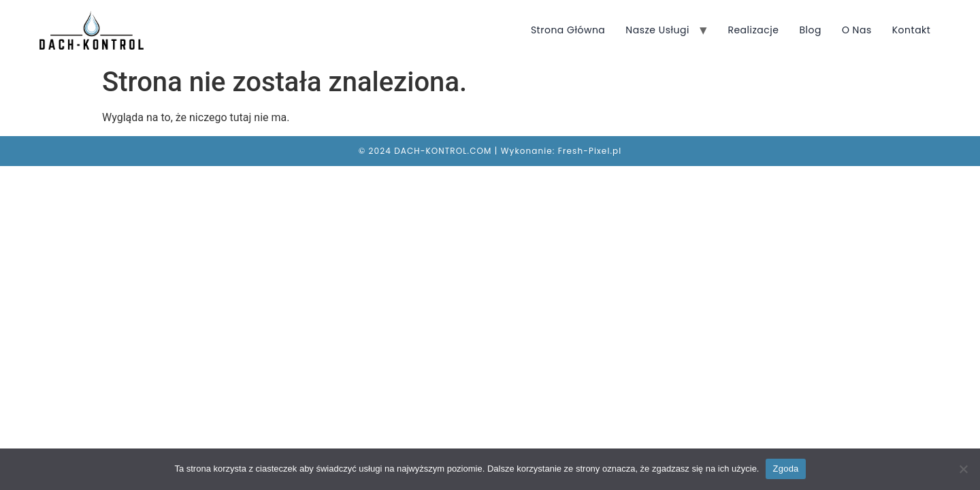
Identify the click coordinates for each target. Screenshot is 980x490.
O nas (857, 30)
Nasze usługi (657, 30)
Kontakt (912, 30)
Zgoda (785, 469)
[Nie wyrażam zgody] (963, 469)
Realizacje (753, 30)
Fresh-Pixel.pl (590, 151)
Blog (810, 30)
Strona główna (568, 30)
